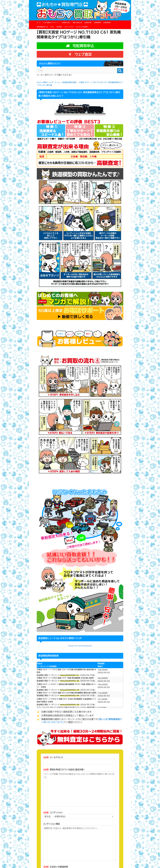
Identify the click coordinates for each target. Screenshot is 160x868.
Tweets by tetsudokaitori (80, 646)
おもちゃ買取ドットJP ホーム (48, 82)
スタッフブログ (69, 27)
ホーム (39, 23)
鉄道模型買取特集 (69, 82)
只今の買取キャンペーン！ (51, 23)
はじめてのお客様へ (82, 27)
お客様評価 (107, 23)
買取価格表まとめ (42, 27)
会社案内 (59, 27)
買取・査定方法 (77, 23)
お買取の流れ (66, 23)
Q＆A (52, 27)
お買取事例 (97, 23)
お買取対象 (88, 23)
